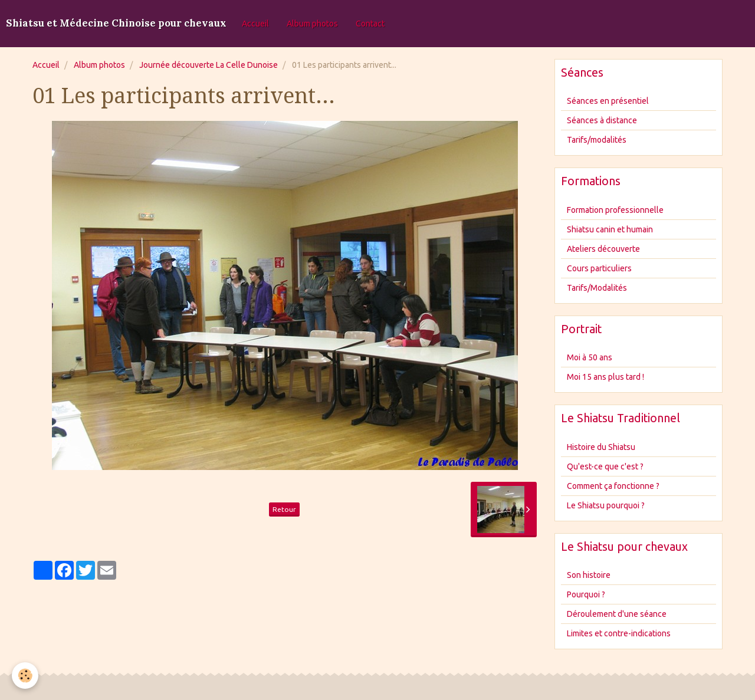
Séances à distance (602, 120)
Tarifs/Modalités (597, 288)
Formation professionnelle (615, 210)
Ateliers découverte (603, 249)
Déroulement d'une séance (617, 614)
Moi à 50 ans (590, 357)
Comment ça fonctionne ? (613, 486)
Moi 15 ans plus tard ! (605, 377)
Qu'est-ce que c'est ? (605, 466)
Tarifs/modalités (597, 140)
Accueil (255, 24)
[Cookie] (25, 676)
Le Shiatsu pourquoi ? (606, 505)
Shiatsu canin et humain (610, 229)
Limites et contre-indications (619, 633)
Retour (284, 509)
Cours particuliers (599, 268)
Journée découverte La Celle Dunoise (209, 65)
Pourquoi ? (586, 594)
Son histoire (589, 575)
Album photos (312, 24)
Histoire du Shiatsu (601, 447)
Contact (370, 24)
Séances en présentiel (608, 101)
